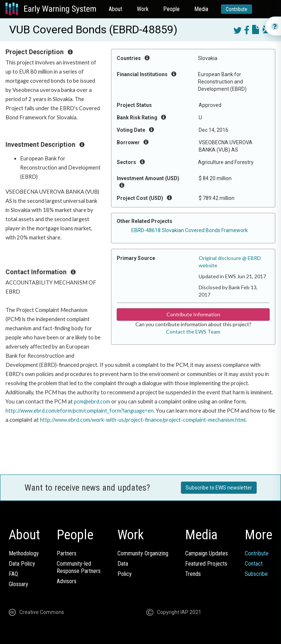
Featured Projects (206, 564)
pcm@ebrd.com (92, 401)
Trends (193, 574)
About (115, 9)
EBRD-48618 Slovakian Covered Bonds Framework (190, 230)
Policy (125, 574)
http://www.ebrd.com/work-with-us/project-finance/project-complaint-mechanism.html (143, 420)
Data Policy (22, 564)
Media (201, 9)
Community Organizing (143, 553)
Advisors (67, 581)
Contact (254, 564)
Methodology (24, 553)
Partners (67, 553)
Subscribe (256, 574)
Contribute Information (193, 314)
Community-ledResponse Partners (79, 567)
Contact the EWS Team (193, 332)
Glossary (18, 584)
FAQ (13, 574)
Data (123, 564)
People (171, 9)
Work (143, 9)
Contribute (237, 9)
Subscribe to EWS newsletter (219, 488)
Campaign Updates (207, 553)
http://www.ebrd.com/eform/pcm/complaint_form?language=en (80, 411)
